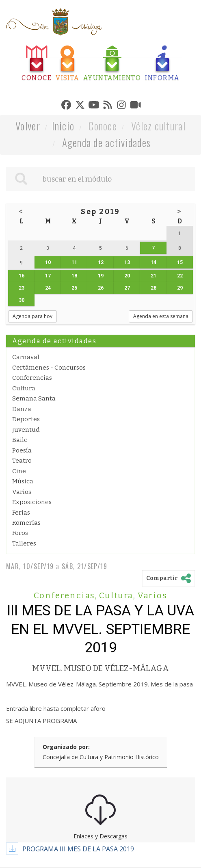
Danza (22, 409)
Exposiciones (32, 502)
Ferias (21, 513)
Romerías (26, 523)
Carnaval (26, 357)
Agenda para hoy (32, 316)
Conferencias (32, 378)
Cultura (24, 388)
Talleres (24, 543)
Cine (19, 471)
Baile (20, 440)
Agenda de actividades (107, 142)
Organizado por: (66, 747)
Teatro (22, 461)
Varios (22, 492)
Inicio (63, 126)
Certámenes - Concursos (49, 368)
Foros (20, 533)
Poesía (22, 450)
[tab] (37, 64)
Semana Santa (34, 398)
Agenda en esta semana (161, 316)
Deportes (26, 419)
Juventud (26, 430)
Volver (28, 126)
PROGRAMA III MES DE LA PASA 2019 (78, 849)
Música (23, 481)
